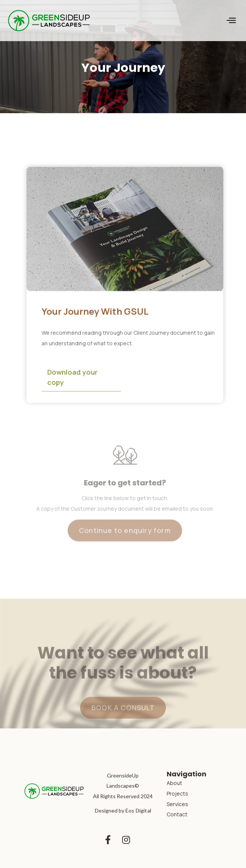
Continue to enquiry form (125, 539)
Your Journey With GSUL (95, 312)
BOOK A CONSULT (123, 716)
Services (177, 804)
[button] (231, 20)
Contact (177, 814)
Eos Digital (138, 810)
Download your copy (72, 378)
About (174, 783)
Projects (177, 793)
